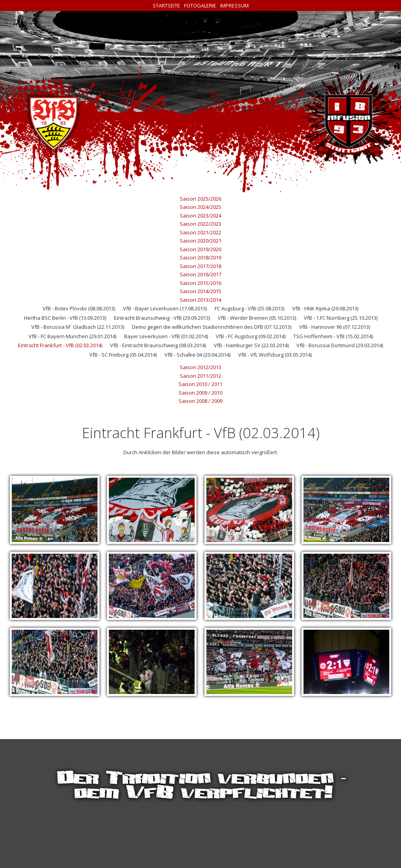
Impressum (234, 5)
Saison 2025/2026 (200, 199)
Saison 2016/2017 (200, 274)
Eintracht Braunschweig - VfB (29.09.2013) (162, 318)
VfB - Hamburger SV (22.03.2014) (251, 345)
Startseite (166, 5)
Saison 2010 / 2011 (200, 384)
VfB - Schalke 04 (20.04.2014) (197, 355)
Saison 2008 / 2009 (200, 401)
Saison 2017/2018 (200, 266)
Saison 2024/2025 (200, 207)
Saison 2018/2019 (200, 257)
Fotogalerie (200, 5)
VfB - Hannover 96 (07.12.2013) (335, 327)
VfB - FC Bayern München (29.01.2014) (72, 336)
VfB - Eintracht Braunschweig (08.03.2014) (158, 345)
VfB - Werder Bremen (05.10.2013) (257, 318)
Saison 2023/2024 (200, 216)
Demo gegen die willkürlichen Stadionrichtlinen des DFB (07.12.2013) (212, 327)
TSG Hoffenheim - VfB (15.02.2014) (333, 336)
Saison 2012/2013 (200, 367)
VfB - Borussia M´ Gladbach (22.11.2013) (78, 327)
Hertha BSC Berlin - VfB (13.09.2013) (65, 318)
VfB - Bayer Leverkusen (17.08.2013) (165, 308)
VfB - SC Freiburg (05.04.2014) (123, 355)
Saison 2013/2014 (200, 300)
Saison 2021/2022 (200, 232)
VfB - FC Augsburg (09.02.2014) (251, 336)
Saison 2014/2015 (200, 291)
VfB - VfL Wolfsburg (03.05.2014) (275, 355)
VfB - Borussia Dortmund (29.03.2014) (340, 345)
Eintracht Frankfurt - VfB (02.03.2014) (60, 345)
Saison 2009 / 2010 (200, 393)
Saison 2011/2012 (200, 376)
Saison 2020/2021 (200, 241)
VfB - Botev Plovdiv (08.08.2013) (79, 308)
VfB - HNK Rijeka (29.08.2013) (325, 308)
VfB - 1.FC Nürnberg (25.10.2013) (341, 318)
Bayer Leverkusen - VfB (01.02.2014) (166, 336)
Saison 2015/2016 (200, 283)
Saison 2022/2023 (200, 224)
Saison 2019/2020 (200, 249)
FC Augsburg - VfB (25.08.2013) (249, 308)
